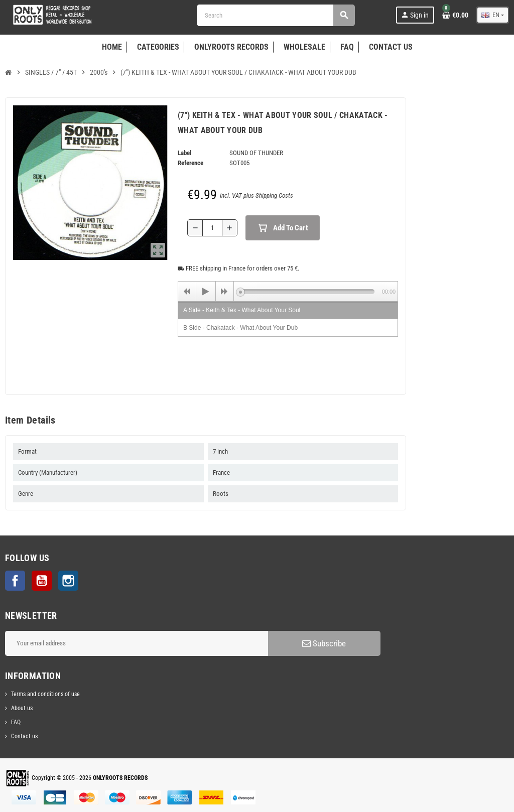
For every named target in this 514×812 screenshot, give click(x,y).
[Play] (206, 292)
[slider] (307, 292)
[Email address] (137, 643)
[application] (288, 291)
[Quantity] (212, 228)
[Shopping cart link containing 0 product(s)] (455, 15)
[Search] (276, 15)
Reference (190, 163)
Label (184, 153)
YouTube (42, 581)
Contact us (24, 736)
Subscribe (324, 643)
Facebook (15, 581)
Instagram (68, 581)
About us (22, 708)
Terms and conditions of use (45, 694)
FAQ (16, 722)
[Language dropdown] (493, 15)
